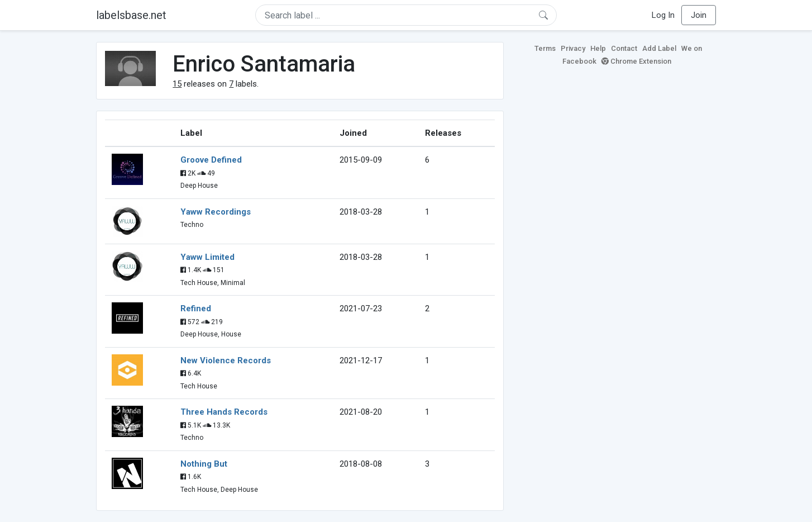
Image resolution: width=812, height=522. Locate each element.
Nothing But (204, 464)
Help (598, 48)
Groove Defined (211, 160)
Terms (545, 48)
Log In (663, 15)
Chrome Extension (636, 61)
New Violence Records (226, 360)
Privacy (573, 48)
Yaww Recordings (216, 212)
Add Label (659, 48)
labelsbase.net (131, 15)
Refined (196, 309)
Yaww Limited (207, 257)
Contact (624, 48)
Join (699, 15)
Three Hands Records (224, 412)
